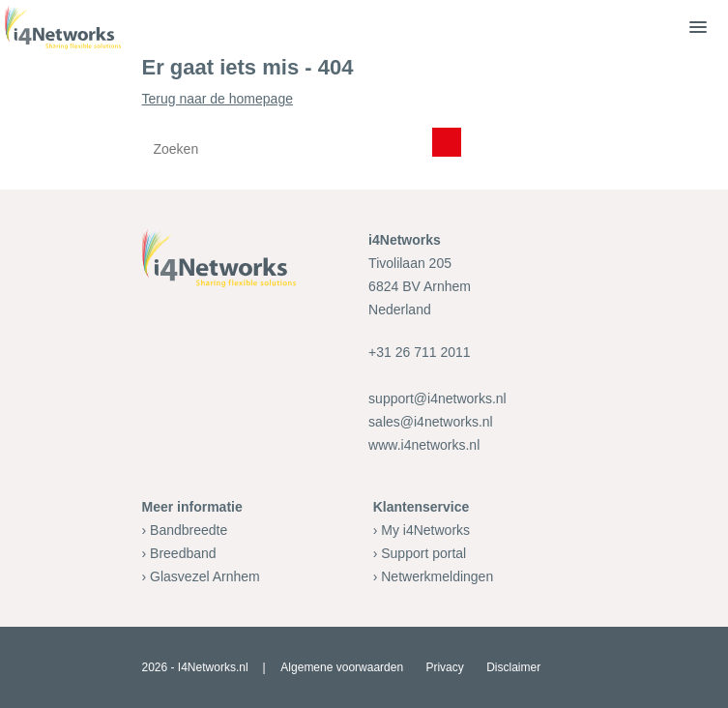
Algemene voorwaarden (342, 667)
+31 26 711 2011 (420, 352)
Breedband (183, 553)
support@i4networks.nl (437, 398)
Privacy (444, 667)
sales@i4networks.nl (431, 422)
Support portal (423, 553)
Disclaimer (513, 667)
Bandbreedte (189, 530)
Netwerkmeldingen (437, 576)
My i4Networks (425, 530)
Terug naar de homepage (364, 131)
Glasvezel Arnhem (205, 576)
